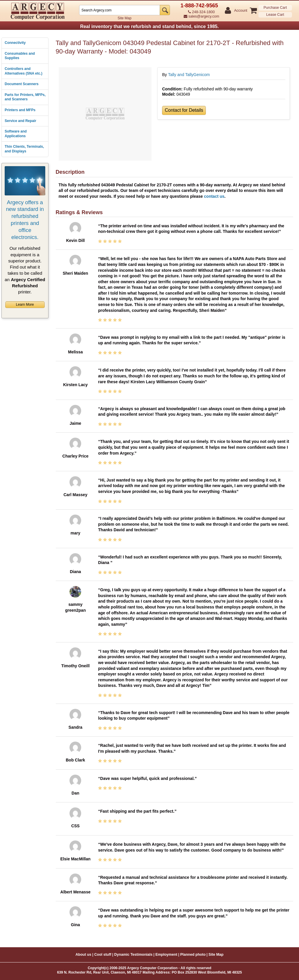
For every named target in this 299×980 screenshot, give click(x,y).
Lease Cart (275, 15)
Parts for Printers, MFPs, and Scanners (25, 97)
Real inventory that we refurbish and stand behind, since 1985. (149, 26)
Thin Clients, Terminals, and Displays (24, 149)
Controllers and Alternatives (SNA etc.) (24, 71)
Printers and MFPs (20, 110)
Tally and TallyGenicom (189, 75)
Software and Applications (16, 134)
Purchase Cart (275, 8)
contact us (214, 196)
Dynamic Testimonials (133, 955)
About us (84, 955)
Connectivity (15, 43)
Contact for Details (184, 110)
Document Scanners (22, 84)
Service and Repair (20, 121)
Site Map (125, 18)
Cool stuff (103, 955)
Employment (166, 955)
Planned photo (193, 955)
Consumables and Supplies (20, 56)
